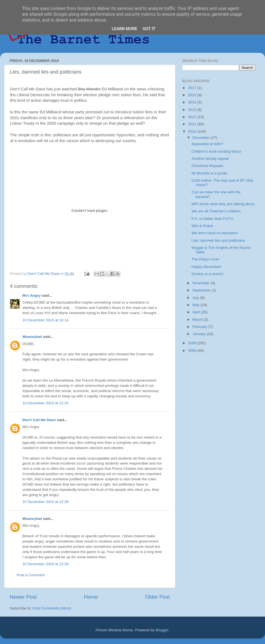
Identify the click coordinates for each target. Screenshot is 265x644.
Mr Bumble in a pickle (209, 173)
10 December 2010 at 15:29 (45, 564)
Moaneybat (32, 337)
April (197, 312)
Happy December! (207, 267)
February (200, 327)
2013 (193, 110)
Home (91, 597)
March (198, 320)
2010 (193, 131)
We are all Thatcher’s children (216, 211)
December (202, 138)
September (202, 290)
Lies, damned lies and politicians (218, 240)
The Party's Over (206, 259)
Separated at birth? (207, 144)
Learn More (124, 29)
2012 (193, 117)
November (202, 283)
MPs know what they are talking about (223, 204)
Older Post (157, 597)
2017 (193, 88)
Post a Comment (31, 575)
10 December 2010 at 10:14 (45, 320)
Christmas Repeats (207, 166)
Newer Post (23, 597)
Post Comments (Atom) (52, 608)
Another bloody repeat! (210, 159)
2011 (193, 124)
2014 (193, 102)
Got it (149, 29)
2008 (193, 350)
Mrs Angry (31, 295)
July (196, 298)
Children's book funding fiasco (216, 151)
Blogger (162, 630)
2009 (193, 343)
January (200, 334)
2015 (193, 95)
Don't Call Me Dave (39, 420)
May (196, 305)
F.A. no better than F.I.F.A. (213, 219)
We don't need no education (215, 233)
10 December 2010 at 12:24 (45, 403)
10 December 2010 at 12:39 (45, 502)
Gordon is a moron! (208, 274)
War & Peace (202, 226)
